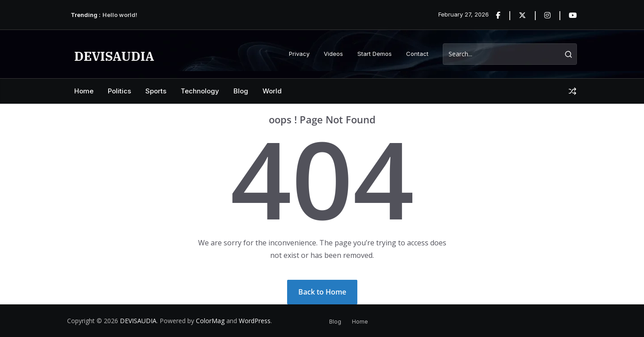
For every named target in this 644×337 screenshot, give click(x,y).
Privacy (299, 54)
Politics (119, 91)
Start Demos (375, 54)
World (272, 91)
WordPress (255, 321)
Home (84, 91)
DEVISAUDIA (114, 56)
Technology (200, 91)
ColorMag (210, 321)
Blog (241, 91)
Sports (156, 91)
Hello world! (120, 15)
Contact (417, 54)
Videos (333, 54)
